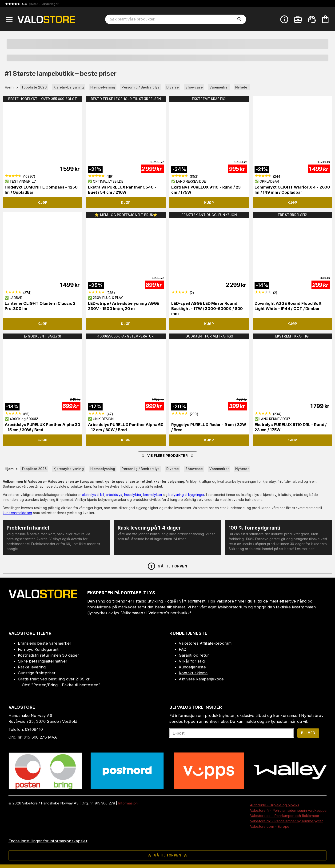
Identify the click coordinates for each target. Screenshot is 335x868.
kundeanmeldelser (18, 513)
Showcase (194, 87)
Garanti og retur (194, 655)
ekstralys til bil (93, 495)
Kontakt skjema (193, 673)
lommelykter (153, 495)
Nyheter (242, 87)
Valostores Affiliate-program (205, 643)
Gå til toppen (167, 566)
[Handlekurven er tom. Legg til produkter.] (325, 19)
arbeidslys (114, 495)
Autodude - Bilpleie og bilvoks (275, 805)
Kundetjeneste (192, 667)
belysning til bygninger (186, 495)
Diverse (173, 87)
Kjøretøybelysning (69, 87)
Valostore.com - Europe (270, 826)
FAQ (182, 649)
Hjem (9, 87)
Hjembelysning (103, 87)
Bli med (308, 733)
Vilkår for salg (192, 661)
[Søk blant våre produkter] (172, 19)
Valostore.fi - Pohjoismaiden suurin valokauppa (288, 810)
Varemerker (219, 87)
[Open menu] (9, 19)
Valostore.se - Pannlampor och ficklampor (285, 816)
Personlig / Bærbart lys (141, 87)
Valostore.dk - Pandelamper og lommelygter (286, 821)
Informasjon (128, 803)
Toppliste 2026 (34, 87)
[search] (239, 19)
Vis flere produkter (168, 456)
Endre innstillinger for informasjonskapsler (48, 841)
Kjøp (43, 203)
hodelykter (133, 495)
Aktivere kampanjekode (201, 679)
